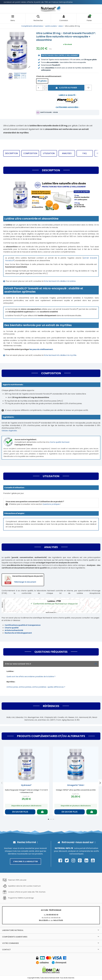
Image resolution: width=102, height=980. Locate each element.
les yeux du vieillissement (41, 349)
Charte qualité (12, 628)
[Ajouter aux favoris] (88, 88)
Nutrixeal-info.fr (64, 848)
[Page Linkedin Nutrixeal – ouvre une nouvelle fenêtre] (87, 860)
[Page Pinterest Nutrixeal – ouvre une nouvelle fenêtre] (80, 860)
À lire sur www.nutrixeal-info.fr (51, 664)
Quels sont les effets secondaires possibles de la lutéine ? (31, 677)
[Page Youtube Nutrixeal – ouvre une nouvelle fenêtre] (93, 860)
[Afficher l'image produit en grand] (17, 50)
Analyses (67, 153)
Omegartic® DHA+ (76, 785)
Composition (30, 153)
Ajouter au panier (66, 88)
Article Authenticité (14, 630)
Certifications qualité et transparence (23, 625)
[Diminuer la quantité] (45, 89)
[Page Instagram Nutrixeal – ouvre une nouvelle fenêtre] (74, 860)
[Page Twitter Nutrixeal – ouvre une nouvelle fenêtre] (67, 860)
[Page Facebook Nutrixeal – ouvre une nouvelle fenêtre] (61, 860)
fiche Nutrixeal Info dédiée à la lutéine (60, 281)
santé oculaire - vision (49, 112)
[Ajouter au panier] (42, 812)
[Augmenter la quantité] (45, 86)
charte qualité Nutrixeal (59, 442)
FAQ (85, 153)
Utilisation (49, 153)
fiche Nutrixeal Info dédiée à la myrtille (60, 355)
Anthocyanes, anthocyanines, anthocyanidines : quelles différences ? (36, 687)
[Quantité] (39, 88)
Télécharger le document (25, 582)
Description (12, 153)
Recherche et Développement (18, 633)
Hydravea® (26, 785)
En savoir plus (20, 812)
